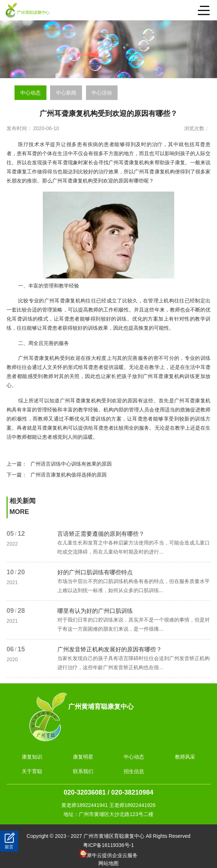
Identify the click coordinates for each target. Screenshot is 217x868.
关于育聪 (32, 771)
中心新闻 (66, 93)
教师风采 (185, 757)
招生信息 (134, 771)
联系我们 (83, 771)
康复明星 (83, 757)
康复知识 (32, 757)
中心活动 (102, 93)
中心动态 (30, 93)
